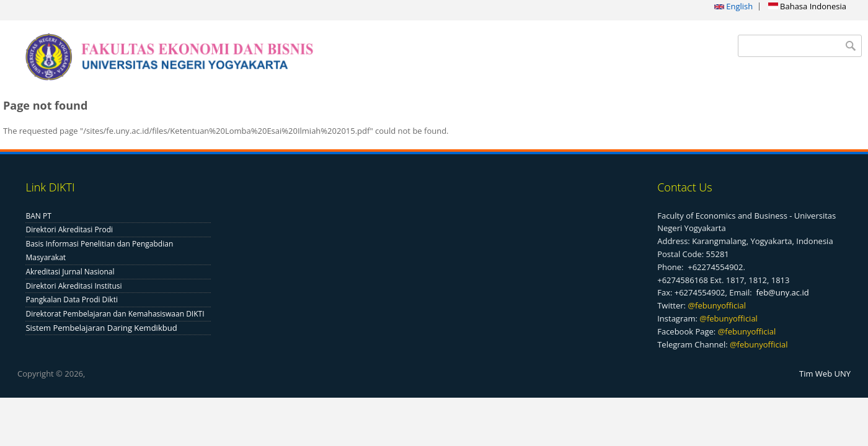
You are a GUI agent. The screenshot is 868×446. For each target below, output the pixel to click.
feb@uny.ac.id (782, 292)
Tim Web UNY (825, 374)
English (733, 6)
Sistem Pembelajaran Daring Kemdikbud (101, 328)
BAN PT (38, 216)
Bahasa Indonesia (807, 6)
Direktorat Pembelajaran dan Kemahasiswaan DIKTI (115, 314)
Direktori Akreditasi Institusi (73, 286)
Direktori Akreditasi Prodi (69, 230)
